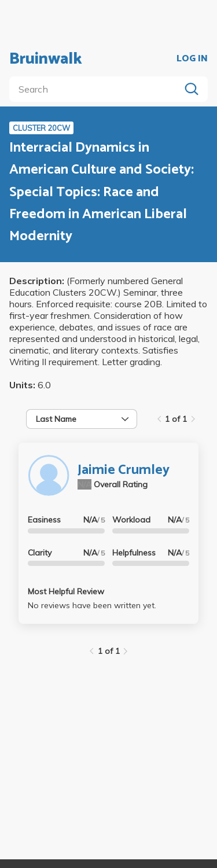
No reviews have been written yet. (92, 605)
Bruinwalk (46, 59)
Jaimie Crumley (124, 470)
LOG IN (192, 59)
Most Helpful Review (66, 591)
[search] (97, 89)
